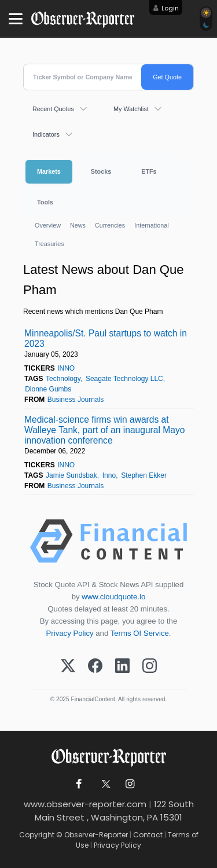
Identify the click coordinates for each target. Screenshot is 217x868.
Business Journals (76, 400)
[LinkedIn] (122, 666)
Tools (45, 202)
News (78, 225)
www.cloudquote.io (113, 597)
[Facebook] (95, 666)
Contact (148, 835)
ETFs (149, 171)
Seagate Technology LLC (124, 379)
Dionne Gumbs (48, 389)
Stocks (101, 171)
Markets (49, 171)
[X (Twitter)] (68, 666)
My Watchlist (131, 109)
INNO (66, 368)
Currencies (110, 225)
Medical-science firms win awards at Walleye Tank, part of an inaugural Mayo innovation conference (104, 430)
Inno (109, 475)
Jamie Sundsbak (71, 475)
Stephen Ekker (144, 475)
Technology (63, 379)
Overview (48, 225)
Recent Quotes (53, 109)
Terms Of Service (140, 633)
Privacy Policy (70, 633)
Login (170, 8)
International (151, 225)
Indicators (46, 134)
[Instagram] (150, 666)
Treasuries (49, 244)
